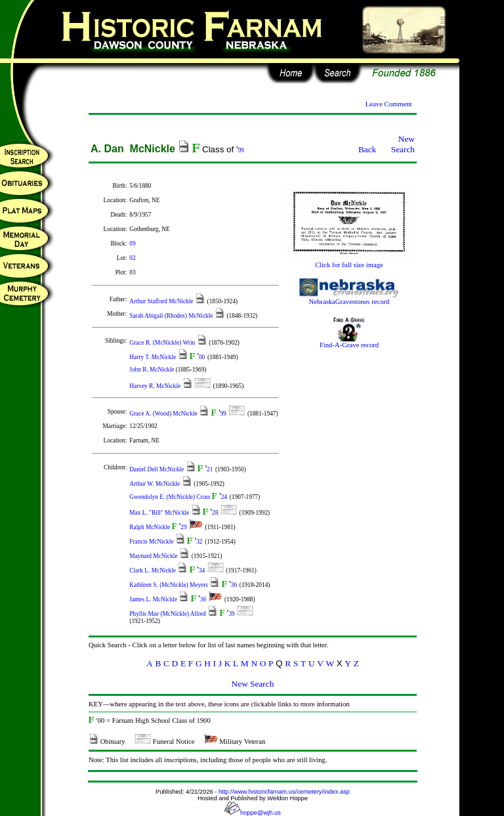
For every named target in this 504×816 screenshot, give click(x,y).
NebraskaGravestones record (349, 299)
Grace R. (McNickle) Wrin (163, 343)
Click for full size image (349, 262)
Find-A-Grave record (349, 342)
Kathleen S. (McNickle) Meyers (169, 585)
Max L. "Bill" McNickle (160, 513)
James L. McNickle (154, 599)
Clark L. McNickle (153, 570)
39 (231, 614)
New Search (403, 144)
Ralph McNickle (150, 527)
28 (215, 513)
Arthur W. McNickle (155, 484)
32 (199, 542)
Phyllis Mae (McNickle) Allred (168, 614)
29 (183, 527)
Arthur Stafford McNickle (162, 301)
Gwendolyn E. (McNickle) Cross (171, 497)
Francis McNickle (152, 542)
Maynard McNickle (154, 556)
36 (234, 585)
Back (367, 149)
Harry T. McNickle (153, 357)
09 (132, 244)
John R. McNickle (152, 370)
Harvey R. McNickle (156, 386)
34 (202, 570)
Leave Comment (389, 104)
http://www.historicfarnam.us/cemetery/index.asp (284, 792)
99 (241, 150)
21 (210, 469)
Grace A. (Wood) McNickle (164, 414)
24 (224, 497)
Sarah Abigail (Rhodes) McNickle (172, 316)
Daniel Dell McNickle (157, 469)
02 (132, 258)
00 (202, 357)
